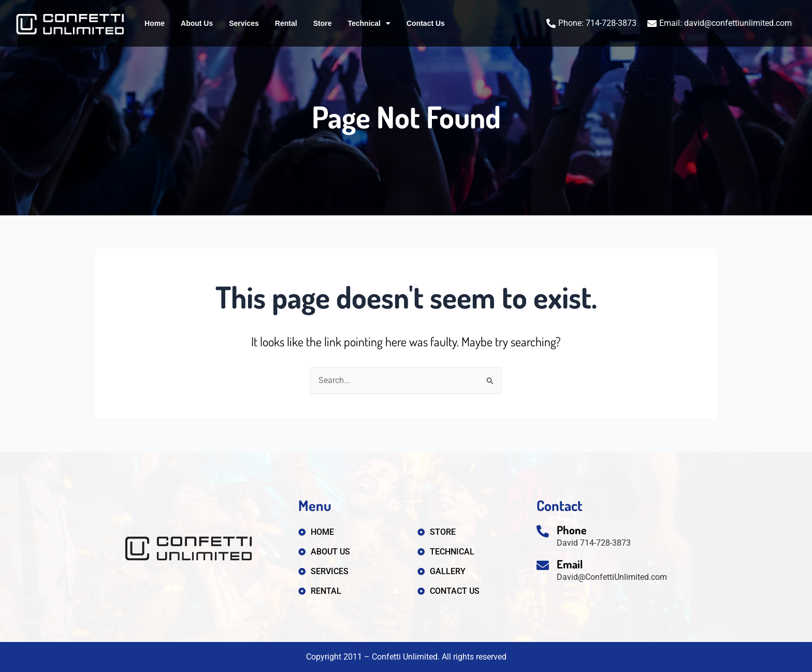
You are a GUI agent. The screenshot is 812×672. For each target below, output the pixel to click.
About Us (197, 23)
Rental (286, 23)
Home (155, 23)
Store (323, 23)
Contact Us (426, 23)
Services (244, 23)
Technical (369, 23)
